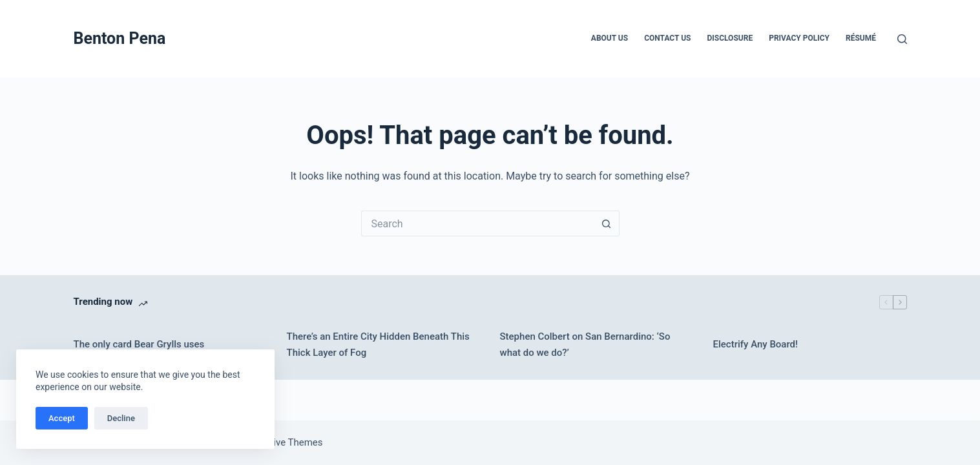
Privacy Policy (799, 38)
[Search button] (607, 223)
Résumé (861, 38)
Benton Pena (120, 38)
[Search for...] (477, 223)
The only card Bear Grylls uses (139, 344)
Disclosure (730, 38)
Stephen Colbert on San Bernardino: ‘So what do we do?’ (585, 345)
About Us (610, 38)
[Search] (902, 39)
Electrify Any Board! (756, 344)
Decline (121, 418)
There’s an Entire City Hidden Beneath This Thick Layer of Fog (378, 345)
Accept (62, 418)
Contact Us (667, 38)
